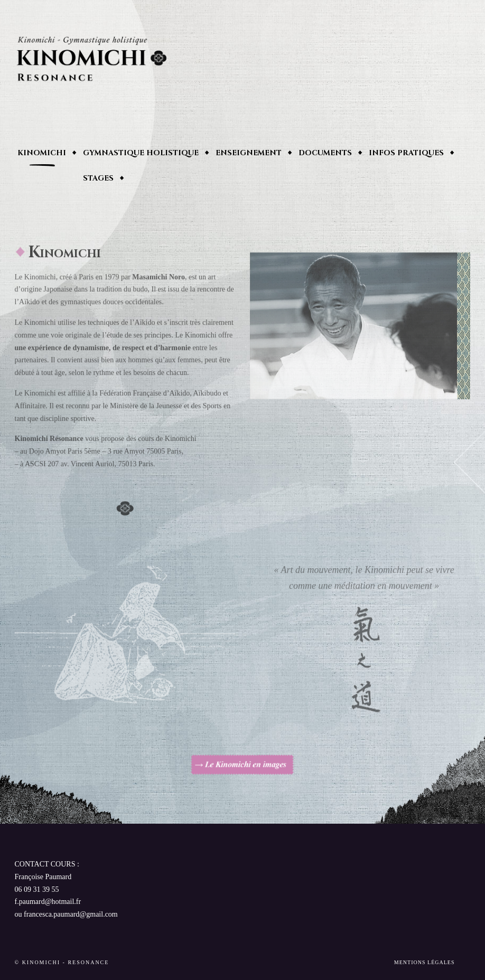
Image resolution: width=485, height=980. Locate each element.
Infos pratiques (406, 153)
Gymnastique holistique (141, 153)
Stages (98, 178)
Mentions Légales (425, 962)
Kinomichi (42, 153)
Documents (325, 153)
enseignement (249, 153)
